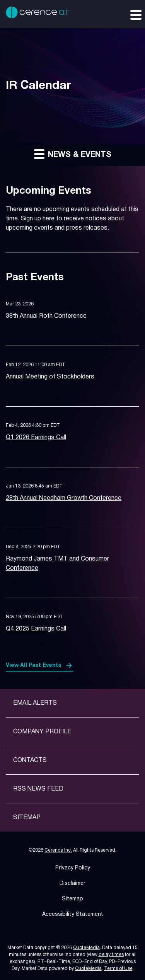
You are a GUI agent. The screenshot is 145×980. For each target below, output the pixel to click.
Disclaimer (72, 884)
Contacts (30, 760)
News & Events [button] (73, 154)
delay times (111, 955)
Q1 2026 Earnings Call (36, 438)
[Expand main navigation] (135, 14)
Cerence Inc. (58, 850)
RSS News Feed (38, 789)
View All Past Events (33, 666)
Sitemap (27, 818)
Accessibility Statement (73, 914)
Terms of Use (118, 969)
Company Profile (42, 732)
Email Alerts (35, 703)
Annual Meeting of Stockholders (50, 377)
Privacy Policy (73, 868)
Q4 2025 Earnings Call (36, 629)
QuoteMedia (86, 948)
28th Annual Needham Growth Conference (64, 498)
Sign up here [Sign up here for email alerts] (38, 219)
